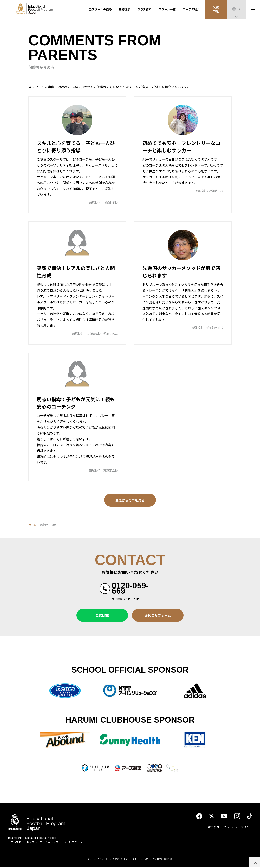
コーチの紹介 (191, 9)
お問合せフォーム (158, 615)
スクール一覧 (167, 9)
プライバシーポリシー (238, 828)
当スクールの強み (100, 9)
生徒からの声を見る (130, 500)
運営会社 (214, 828)
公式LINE (102, 615)
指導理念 (125, 9)
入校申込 (216, 9)
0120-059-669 (130, 588)
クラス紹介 (144, 9)
